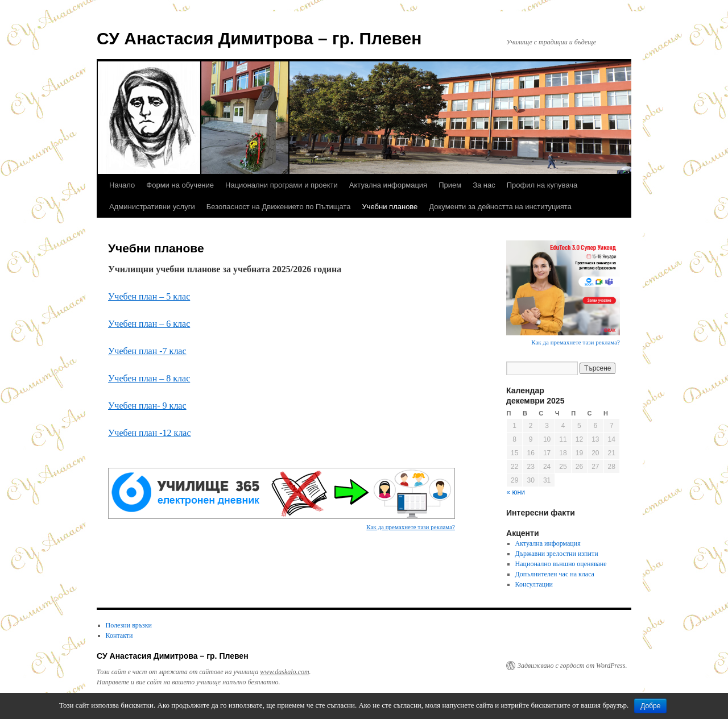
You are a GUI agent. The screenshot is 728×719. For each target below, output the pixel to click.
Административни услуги (152, 207)
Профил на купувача (542, 185)
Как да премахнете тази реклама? (411, 527)
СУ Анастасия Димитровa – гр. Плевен (259, 38)
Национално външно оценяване (561, 564)
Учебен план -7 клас (147, 351)
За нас (484, 185)
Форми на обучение (180, 185)
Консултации (534, 584)
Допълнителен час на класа (555, 574)
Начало (122, 185)
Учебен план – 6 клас (149, 324)
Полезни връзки (129, 625)
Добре (650, 706)
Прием (450, 185)
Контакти (119, 635)
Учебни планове (390, 207)
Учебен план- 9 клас (147, 406)
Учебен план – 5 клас (149, 296)
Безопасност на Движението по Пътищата (279, 207)
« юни (516, 492)
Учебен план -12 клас (150, 433)
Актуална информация (388, 185)
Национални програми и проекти (282, 185)
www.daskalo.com (284, 672)
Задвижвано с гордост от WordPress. (572, 666)
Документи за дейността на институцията (500, 207)
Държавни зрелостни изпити (557, 554)
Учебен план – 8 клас (149, 378)
